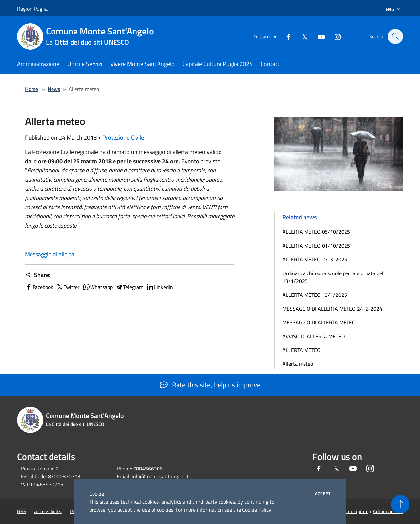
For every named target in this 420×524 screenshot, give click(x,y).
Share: (38, 275)
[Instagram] (334, 36)
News (54, 89)
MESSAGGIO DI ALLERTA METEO (319, 322)
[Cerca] (395, 36)
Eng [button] (394, 9)
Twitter (68, 287)
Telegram (129, 287)
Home (31, 89)
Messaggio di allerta (50, 254)
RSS (22, 511)
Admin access (388, 511)
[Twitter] (301, 36)
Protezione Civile (123, 137)
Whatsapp (97, 287)
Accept (323, 494)
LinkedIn (159, 287)
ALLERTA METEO (302, 350)
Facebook (39, 287)
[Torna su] (400, 504)
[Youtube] (318, 36)
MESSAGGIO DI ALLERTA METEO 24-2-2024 (332, 309)
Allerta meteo (298, 364)
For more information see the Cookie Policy (223, 510)
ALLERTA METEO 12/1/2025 (315, 295)
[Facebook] (285, 36)
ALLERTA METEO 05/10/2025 (316, 232)
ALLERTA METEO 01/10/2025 (316, 246)
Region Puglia (32, 9)
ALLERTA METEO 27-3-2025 (315, 259)
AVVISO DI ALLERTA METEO (314, 336)
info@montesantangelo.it (160, 476)
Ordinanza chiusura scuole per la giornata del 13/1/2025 (333, 277)
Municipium (355, 511)
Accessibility (48, 511)
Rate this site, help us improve (210, 385)
